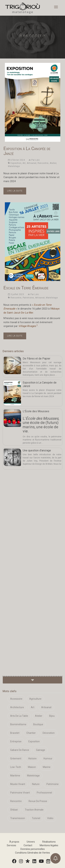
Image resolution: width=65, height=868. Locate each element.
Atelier (53, 163)
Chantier (31, 733)
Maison (32, 767)
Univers (31, 842)
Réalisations (49, 842)
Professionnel (44, 793)
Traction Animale (34, 810)
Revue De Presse (38, 801)
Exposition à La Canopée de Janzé (27, 151)
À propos (14, 842)
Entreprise (16, 741)
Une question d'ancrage (37, 450)
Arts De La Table (19, 716)
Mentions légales (49, 845)
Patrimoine (28, 298)
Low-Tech (16, 767)
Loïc (38, 160)
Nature (36, 784)
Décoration (49, 733)
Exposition (16, 163)
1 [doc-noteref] (37, 325)
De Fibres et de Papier (36, 359)
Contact (28, 845)
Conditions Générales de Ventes (32, 853)
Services (11, 845)
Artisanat (32, 163)
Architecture (17, 707)
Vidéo (50, 818)
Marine (47, 767)
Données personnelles (33, 849)
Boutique (38, 724)
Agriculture (35, 699)
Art (24, 163)
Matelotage (14, 166)
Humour (48, 758)
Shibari (14, 810)
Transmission (18, 818)
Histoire (32, 758)
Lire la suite (15, 191)
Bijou (52, 716)
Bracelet (15, 733)
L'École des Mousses (36, 411)
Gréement (16, 758)
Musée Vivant (18, 784)
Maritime (15, 776)
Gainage (41, 750)
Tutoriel (36, 818)
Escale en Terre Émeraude (26, 288)
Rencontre (43, 163)
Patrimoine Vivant (20, 793)
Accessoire (16, 699)
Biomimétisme (18, 724)
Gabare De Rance (20, 750)
